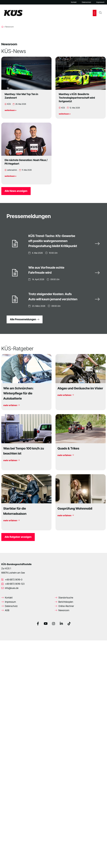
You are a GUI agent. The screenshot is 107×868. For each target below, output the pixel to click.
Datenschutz (86, 2)
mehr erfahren (11, 405)
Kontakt (74, 2)
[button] (95, 13)
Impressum (100, 2)
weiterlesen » (11, 110)
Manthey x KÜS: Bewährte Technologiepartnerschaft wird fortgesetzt (77, 98)
